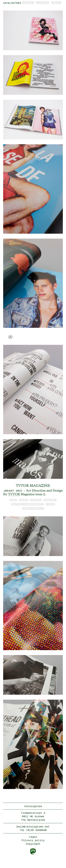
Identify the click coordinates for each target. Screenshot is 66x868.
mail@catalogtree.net (33, 826)
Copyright (33, 844)
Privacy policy (33, 840)
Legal (33, 837)
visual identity (33, 508)
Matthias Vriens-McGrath (27, 504)
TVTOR (14, 494)
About (56, 3)
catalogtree (12, 3)
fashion (36, 500)
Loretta (43, 3)
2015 (13, 500)
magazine (50, 500)
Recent (28, 3)
